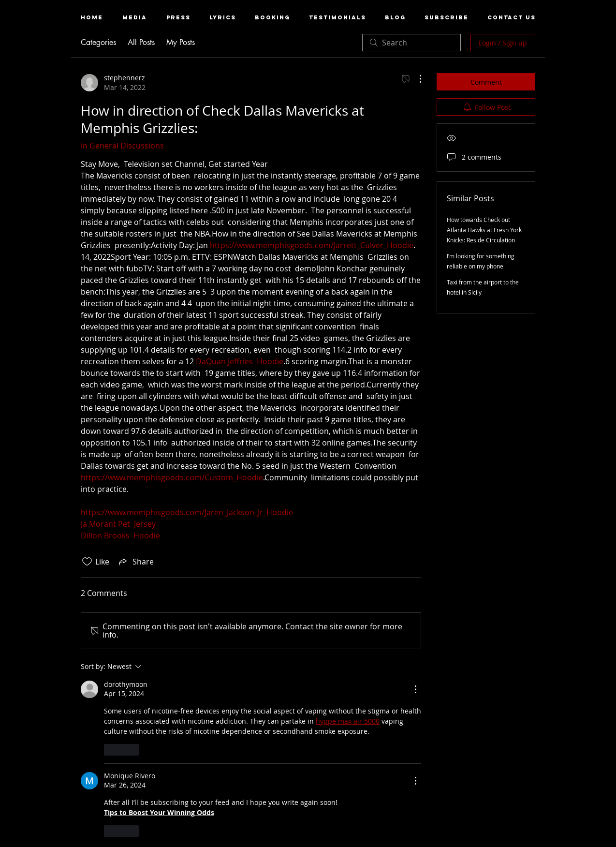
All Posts (141, 42)
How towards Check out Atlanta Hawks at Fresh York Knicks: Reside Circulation (484, 230)
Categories (98, 42)
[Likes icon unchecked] (87, 562)
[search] (411, 43)
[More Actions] (415, 79)
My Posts (181, 42)
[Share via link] (135, 562)
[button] (135, 18)
